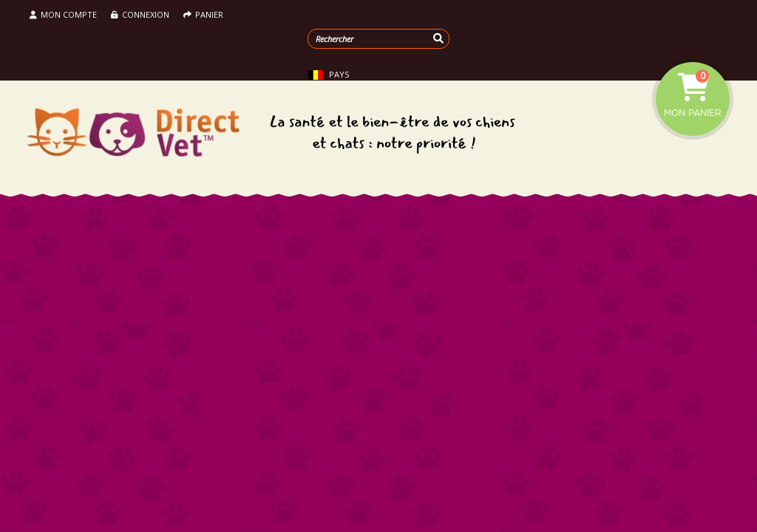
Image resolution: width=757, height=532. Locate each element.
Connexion (140, 14)
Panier (203, 14)
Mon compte (63, 14)
